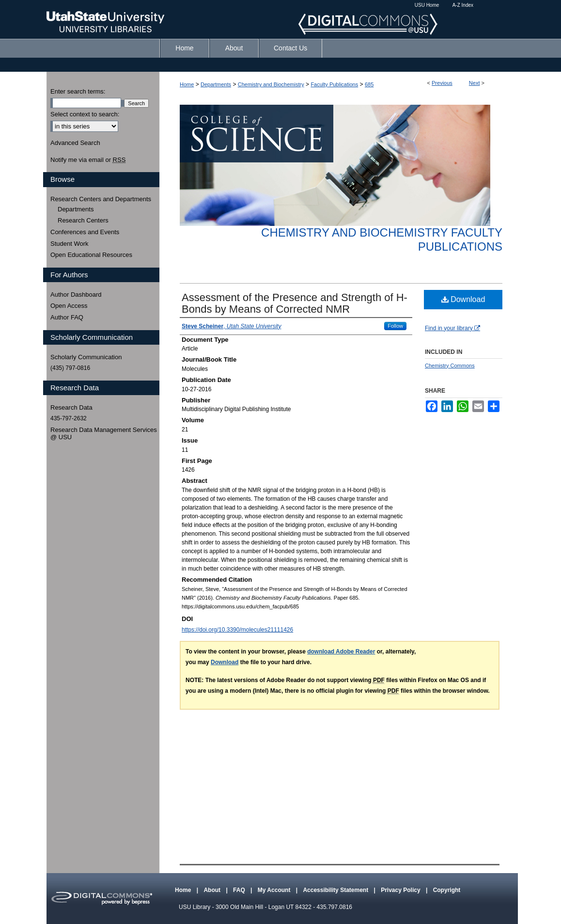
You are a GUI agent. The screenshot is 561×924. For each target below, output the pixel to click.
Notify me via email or (88, 160)
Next (475, 83)
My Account (275, 890)
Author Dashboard (76, 295)
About (213, 890)
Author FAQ (67, 317)
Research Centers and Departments (101, 199)
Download (463, 299)
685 (369, 84)
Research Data (71, 407)
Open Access (69, 306)
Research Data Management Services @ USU (104, 434)
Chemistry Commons (450, 366)
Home (187, 84)
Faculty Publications (334, 84)
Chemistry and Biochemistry (271, 84)
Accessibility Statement (336, 890)
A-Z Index (463, 5)
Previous (442, 83)
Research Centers (83, 220)
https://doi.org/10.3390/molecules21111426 (237, 630)
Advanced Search (75, 143)
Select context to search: (85, 114)
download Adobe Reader (341, 652)
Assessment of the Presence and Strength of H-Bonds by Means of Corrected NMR (295, 303)
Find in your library (452, 328)
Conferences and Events (85, 232)
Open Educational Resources (91, 255)
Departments (216, 84)
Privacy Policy (401, 890)
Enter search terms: (78, 91)
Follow (395, 326)
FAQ (240, 890)
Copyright (447, 890)
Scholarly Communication (86, 357)
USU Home (427, 5)
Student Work (70, 244)
